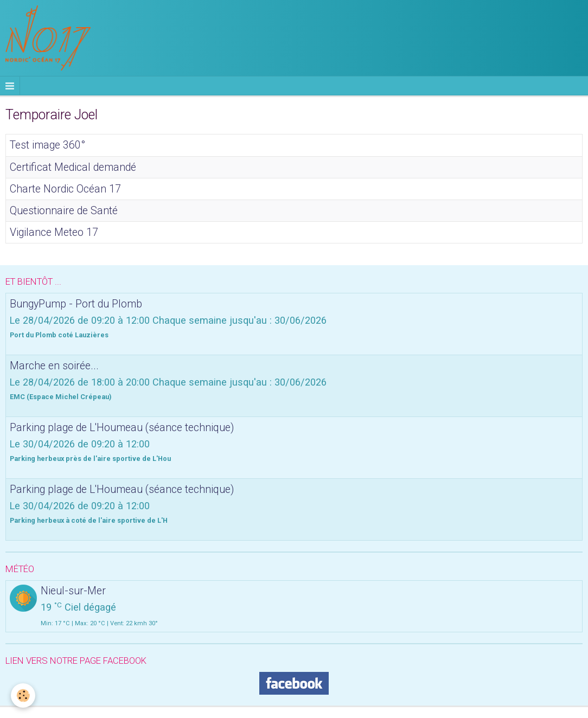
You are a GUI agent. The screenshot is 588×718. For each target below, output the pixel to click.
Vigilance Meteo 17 (54, 232)
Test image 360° (47, 145)
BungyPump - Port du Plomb (76, 303)
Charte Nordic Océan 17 (65, 188)
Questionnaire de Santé (64, 210)
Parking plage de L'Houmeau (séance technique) (122, 427)
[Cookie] (23, 695)
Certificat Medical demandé (73, 167)
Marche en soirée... (54, 365)
